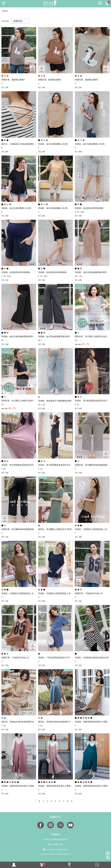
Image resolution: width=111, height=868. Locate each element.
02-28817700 (57, 844)
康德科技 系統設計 (55, 857)
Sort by (6, 21)
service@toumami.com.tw (57, 849)
